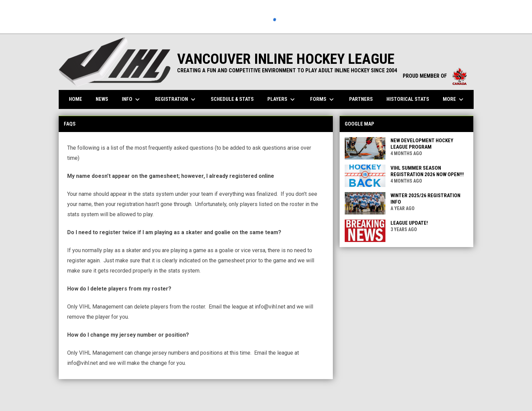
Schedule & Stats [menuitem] (232, 99)
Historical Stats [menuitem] (410, 99)
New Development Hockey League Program (422, 144)
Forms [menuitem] (323, 99)
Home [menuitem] (75, 99)
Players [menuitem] (282, 99)
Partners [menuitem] (361, 99)
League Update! (409, 223)
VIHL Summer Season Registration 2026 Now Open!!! (427, 171)
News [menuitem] (102, 99)
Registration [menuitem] (176, 99)
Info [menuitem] (132, 99)
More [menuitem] (454, 99)
